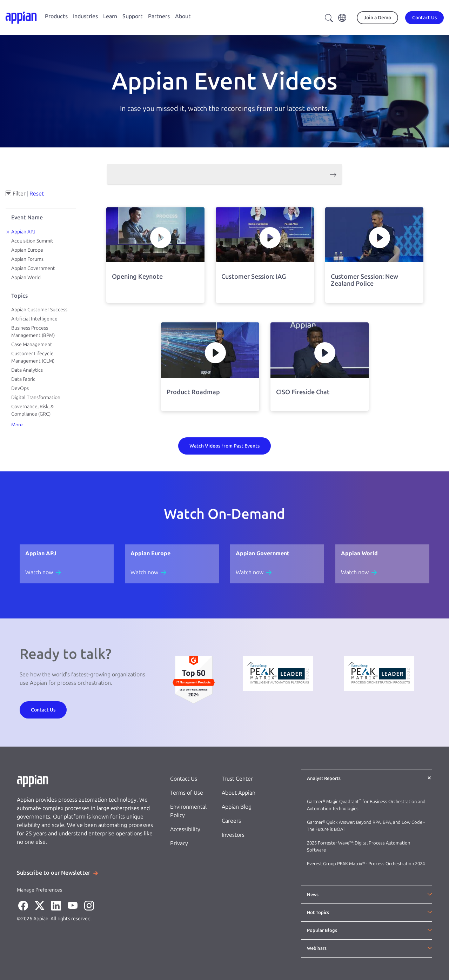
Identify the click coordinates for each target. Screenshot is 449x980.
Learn (110, 16)
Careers (231, 821)
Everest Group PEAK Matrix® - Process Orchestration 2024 (366, 864)
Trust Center (237, 779)
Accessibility (185, 829)
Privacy (179, 843)
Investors (233, 835)
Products (56, 16)
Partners (159, 16)
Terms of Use (187, 793)
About (183, 16)
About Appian (239, 793)
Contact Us (184, 779)
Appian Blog (237, 807)
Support (133, 16)
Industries (85, 16)
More (17, 425)
